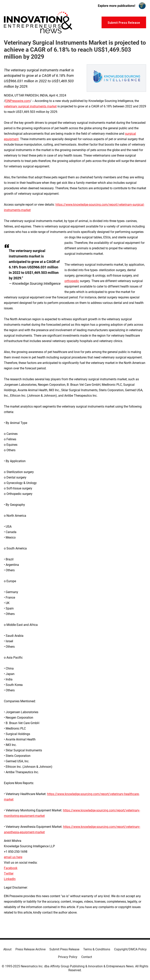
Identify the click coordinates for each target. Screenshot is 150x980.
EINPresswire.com (18, 101)
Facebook (11, 868)
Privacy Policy (68, 957)
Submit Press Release (64, 949)
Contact (87, 957)
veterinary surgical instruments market (30, 106)
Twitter (9, 873)
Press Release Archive (30, 949)
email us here (13, 857)
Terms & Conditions (97, 949)
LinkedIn (10, 879)
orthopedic (72, 281)
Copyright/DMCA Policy (130, 949)
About (7, 949)
